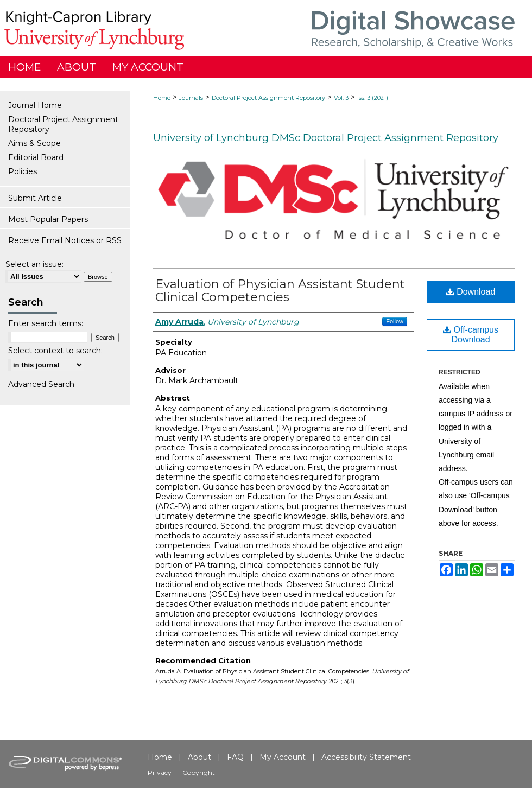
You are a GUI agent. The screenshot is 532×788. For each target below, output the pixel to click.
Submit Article (35, 198)
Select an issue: (34, 264)
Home (162, 98)
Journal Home (35, 105)
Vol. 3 (341, 98)
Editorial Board (36, 157)
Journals (191, 98)
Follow (395, 321)
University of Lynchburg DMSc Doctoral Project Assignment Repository (326, 138)
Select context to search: (55, 351)
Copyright (199, 773)
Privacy (160, 773)
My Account (283, 757)
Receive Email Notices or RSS (65, 240)
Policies (23, 171)
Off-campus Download (471, 335)
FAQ (235, 757)
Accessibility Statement (366, 757)
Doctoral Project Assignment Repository (268, 98)
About (199, 757)
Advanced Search (41, 384)
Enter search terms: (46, 323)
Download (471, 292)
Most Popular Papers (48, 219)
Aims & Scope (34, 143)
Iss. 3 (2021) (373, 98)
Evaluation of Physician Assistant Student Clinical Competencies (280, 291)
